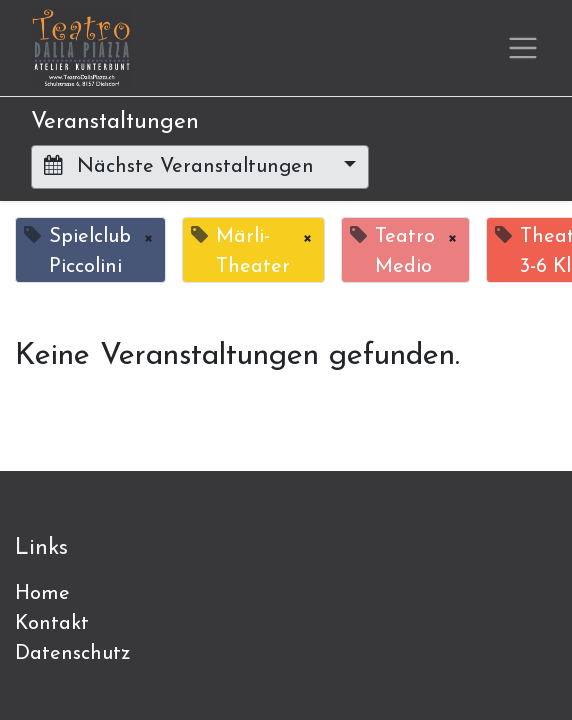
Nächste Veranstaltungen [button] (182, 166)
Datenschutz (73, 654)
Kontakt (52, 624)
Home (42, 594)
